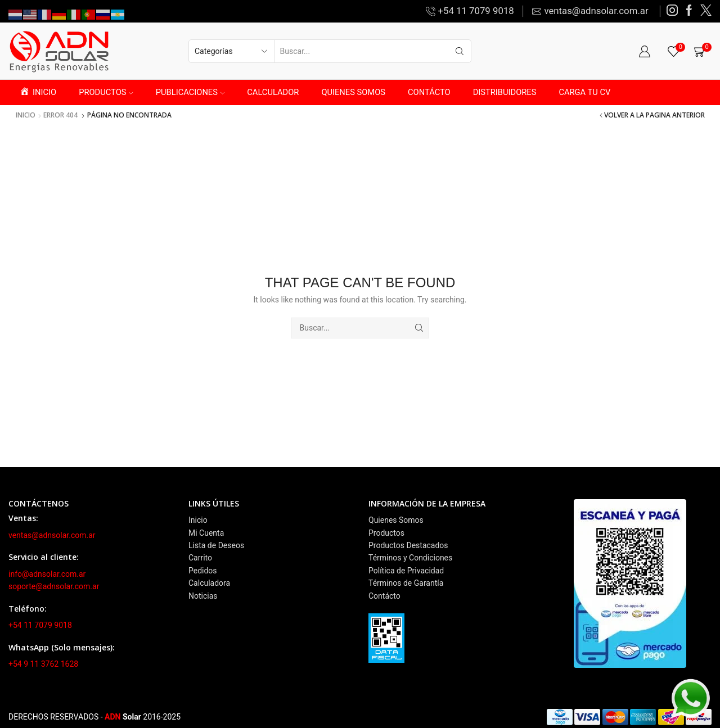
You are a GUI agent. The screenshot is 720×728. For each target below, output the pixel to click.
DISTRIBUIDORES (505, 92)
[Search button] (460, 51)
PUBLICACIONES (190, 92)
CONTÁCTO (429, 92)
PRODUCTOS (106, 92)
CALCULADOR (273, 92)
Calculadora (209, 583)
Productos (386, 533)
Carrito (200, 558)
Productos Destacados (408, 545)
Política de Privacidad (406, 571)
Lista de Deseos (216, 545)
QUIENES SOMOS (353, 92)
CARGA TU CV (584, 92)
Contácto (384, 596)
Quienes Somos (396, 520)
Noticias (203, 596)
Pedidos (203, 571)
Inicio (26, 115)
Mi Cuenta (206, 533)
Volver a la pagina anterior (654, 115)
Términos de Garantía (406, 583)
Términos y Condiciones (410, 558)
